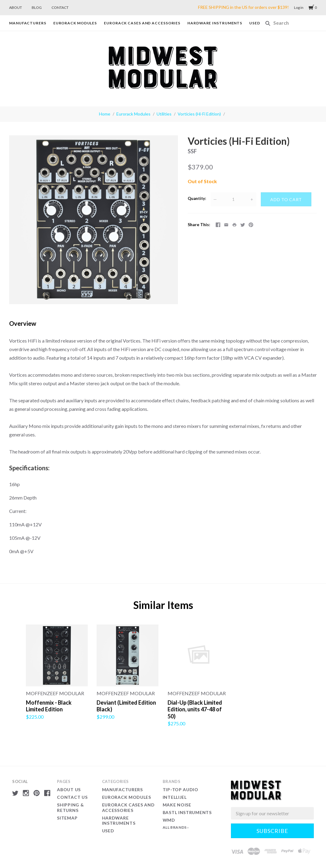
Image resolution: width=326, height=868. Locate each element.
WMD (169, 820)
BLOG (37, 7)
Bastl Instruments (187, 812)
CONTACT (60, 7)
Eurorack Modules (75, 23)
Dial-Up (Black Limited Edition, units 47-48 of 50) (195, 709)
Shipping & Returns (70, 808)
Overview (23, 323)
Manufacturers (28, 23)
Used (255, 23)
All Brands (175, 827)
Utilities (164, 114)
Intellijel (175, 797)
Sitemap (67, 818)
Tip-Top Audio (181, 790)
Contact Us (72, 797)
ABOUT (16, 7)
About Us (69, 790)
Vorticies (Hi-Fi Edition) (199, 114)
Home (105, 114)
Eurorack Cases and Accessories (142, 23)
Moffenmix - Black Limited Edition (49, 706)
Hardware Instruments (215, 23)
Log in (299, 7)
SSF (192, 151)
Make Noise (177, 805)
